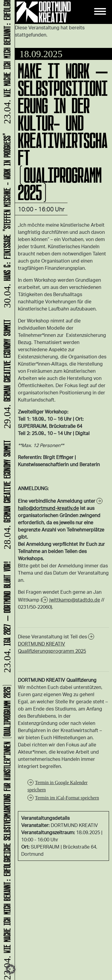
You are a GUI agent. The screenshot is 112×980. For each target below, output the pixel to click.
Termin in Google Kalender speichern (57, 786)
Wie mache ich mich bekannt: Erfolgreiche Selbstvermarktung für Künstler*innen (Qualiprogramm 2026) (6, 831)
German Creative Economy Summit (6, 495)
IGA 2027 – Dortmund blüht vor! (6, 617)
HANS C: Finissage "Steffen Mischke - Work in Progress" (6, 221)
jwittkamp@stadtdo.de (75, 600)
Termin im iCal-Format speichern (67, 798)
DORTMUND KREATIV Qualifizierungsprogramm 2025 (52, 647)
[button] (11, 969)
